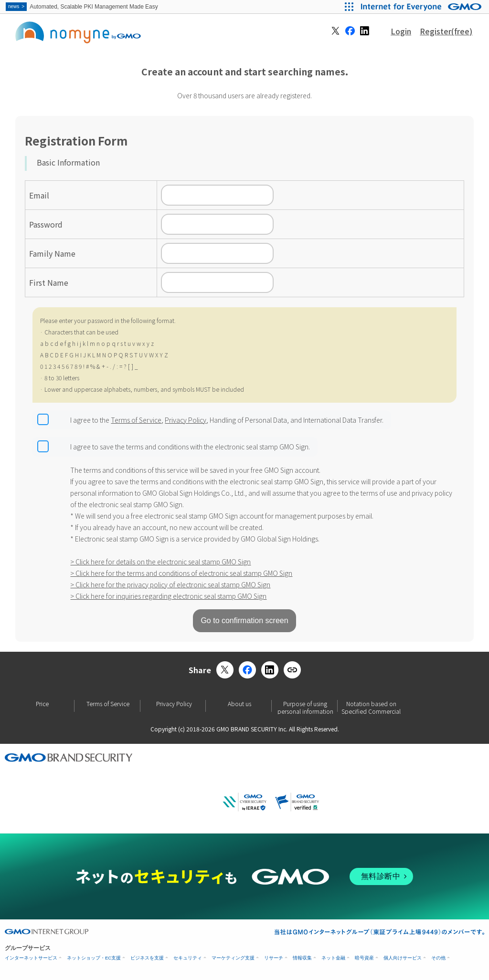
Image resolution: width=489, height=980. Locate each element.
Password (46, 224)
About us (239, 704)
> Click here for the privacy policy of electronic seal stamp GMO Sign (170, 584)
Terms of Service (136, 420)
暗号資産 (364, 958)
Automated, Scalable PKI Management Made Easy (82, 7)
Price (42, 704)
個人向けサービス (403, 958)
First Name (49, 282)
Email (39, 195)
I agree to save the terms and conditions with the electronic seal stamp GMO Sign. (190, 447)
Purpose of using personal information (305, 706)
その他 (438, 958)
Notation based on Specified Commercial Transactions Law (371, 706)
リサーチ (274, 958)
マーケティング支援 (233, 958)
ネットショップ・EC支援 (94, 958)
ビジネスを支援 (147, 958)
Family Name (52, 253)
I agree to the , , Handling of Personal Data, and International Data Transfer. (227, 420)
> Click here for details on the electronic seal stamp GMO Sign (160, 562)
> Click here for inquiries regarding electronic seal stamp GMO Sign (168, 596)
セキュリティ (188, 958)
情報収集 (302, 958)
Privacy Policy (186, 420)
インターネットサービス (31, 958)
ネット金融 (333, 958)
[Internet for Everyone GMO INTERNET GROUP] (422, 7)
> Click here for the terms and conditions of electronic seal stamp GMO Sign (181, 573)
